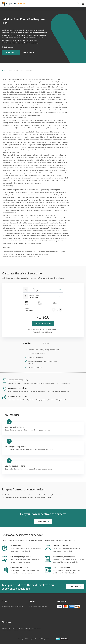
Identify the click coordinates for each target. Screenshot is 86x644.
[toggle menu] (83, 4)
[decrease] (54, 310)
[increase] (60, 310)
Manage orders (79, 4)
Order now (10, 52)
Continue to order (43, 323)
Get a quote (29, 52)
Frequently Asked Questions (38, 606)
